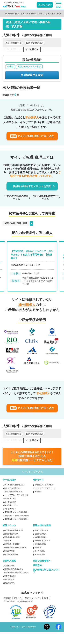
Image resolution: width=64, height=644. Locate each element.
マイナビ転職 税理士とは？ (15, 485)
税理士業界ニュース (42, 541)
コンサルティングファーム (45, 488)
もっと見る (31, 49)
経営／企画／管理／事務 (19, 223)
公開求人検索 (9, 561)
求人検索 (49, 14)
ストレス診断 (40, 554)
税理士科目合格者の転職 (14, 530)
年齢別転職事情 (41, 537)
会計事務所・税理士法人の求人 (16, 573)
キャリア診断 (40, 551)
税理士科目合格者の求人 (14, 569)
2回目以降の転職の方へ (13, 492)
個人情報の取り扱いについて (46, 571)
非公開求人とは (10, 498)
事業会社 (38, 492)
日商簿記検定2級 (34, 43)
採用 (46, 598)
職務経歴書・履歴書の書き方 (15, 548)
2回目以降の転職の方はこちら (45, 198)
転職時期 (8, 541)
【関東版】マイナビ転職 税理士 (16, 512)
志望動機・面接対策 (12, 544)
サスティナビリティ (33, 598)
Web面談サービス (11, 505)
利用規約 (37, 565)
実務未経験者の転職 (12, 537)
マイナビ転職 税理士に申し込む (32, 136)
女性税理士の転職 (11, 534)
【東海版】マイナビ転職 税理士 (16, 519)
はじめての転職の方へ (13, 488)
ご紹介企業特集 (41, 534)
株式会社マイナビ (32, 593)
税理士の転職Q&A (11, 554)
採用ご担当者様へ (42, 561)
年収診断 (38, 548)
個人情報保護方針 (25, 602)
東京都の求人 (9, 579)
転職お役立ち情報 (42, 525)
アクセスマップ (10, 509)
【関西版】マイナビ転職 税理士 (16, 516)
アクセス (18, 598)
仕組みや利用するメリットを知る (32, 186)
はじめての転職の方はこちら (16, 198)
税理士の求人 (9, 566)
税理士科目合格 (14, 43)
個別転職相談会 (41, 544)
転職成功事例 (9, 551)
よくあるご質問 (10, 502)
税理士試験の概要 (41, 530)
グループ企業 (9, 602)
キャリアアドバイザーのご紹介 (16, 495)
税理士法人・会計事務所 (44, 485)
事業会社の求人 (10, 576)
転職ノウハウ (9, 525)
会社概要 (7, 598)
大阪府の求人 (9, 583)
